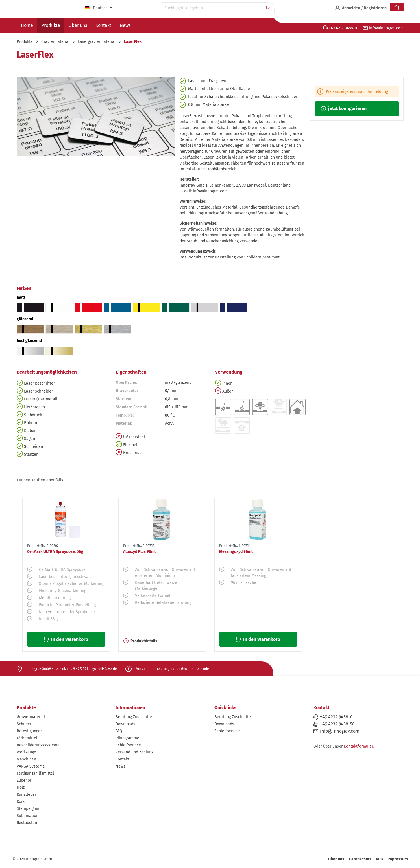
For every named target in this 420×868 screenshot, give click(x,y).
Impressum (398, 859)
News (120, 766)
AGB (379, 859)
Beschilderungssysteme (38, 745)
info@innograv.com (383, 28)
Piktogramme (127, 738)
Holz (21, 787)
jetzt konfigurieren (344, 108)
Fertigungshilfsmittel (35, 773)
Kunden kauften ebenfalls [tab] (40, 480)
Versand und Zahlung (134, 752)
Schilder (24, 724)
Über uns (336, 859)
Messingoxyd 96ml (236, 552)
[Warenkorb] (397, 8)
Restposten (27, 823)
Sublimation (28, 816)
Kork (21, 802)
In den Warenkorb (66, 639)
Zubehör (24, 780)
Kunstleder (26, 794)
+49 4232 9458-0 (340, 28)
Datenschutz (360, 859)
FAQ (119, 731)
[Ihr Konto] (361, 8)
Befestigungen (30, 731)
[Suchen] (268, 8)
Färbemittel (27, 738)
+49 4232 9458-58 (337, 724)
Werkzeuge (26, 752)
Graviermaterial (31, 717)
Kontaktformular (358, 746)
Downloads (125, 724)
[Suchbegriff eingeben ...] (212, 8)
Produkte (26, 708)
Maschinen (26, 759)
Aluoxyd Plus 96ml (139, 552)
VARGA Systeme (31, 766)
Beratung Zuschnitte (134, 717)
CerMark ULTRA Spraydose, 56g (55, 552)
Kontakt (122, 759)
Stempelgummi (30, 809)
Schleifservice (128, 745)
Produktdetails (140, 641)
